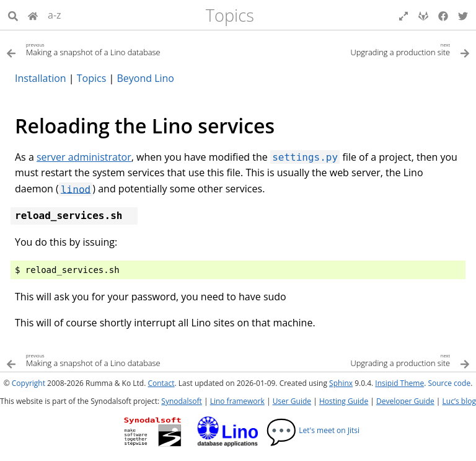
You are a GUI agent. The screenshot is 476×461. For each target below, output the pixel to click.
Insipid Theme (399, 383)
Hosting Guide (344, 401)
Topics (230, 15)
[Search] (13, 15)
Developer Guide (405, 401)
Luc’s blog (459, 401)
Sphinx (341, 383)
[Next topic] (354, 49)
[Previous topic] (122, 49)
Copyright (29, 383)
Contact (161, 383)
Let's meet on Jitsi (313, 430)
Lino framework (237, 401)
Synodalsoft (181, 401)
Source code (449, 383)
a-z (55, 15)
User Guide (292, 401)
